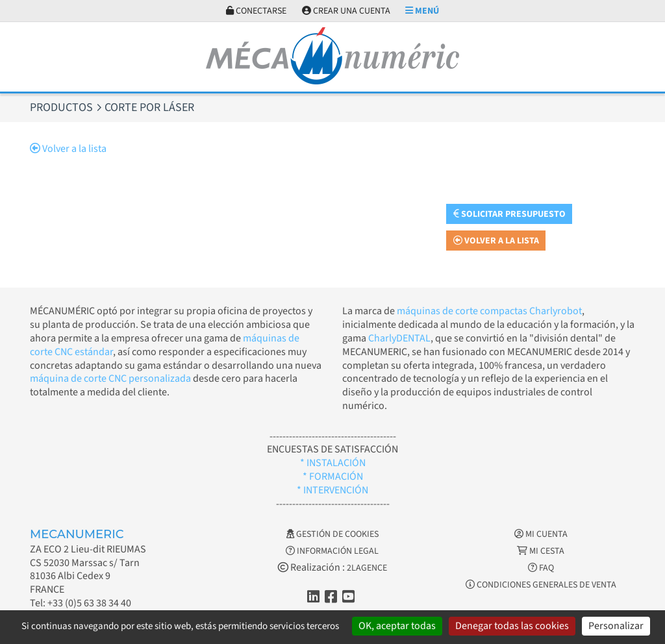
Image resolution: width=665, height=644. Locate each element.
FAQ (541, 568)
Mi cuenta (541, 534)
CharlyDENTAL (399, 338)
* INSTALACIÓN (333, 463)
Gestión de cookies (332, 534)
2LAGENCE (367, 568)
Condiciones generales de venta (541, 585)
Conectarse (256, 11)
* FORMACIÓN (333, 477)
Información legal (332, 551)
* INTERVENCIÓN (332, 490)
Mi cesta (541, 551)
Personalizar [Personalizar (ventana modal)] (616, 626)
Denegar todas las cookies (512, 626)
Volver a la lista (68, 149)
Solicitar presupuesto (509, 214)
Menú (422, 11)
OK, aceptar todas (397, 626)
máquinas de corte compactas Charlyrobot (489, 311)
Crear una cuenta (346, 11)
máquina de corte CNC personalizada (110, 378)
